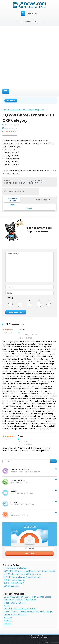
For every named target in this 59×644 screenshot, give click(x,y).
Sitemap (44, 640)
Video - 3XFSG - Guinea (15, 603)
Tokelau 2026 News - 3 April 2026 (20, 600)
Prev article (17, 191)
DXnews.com (42, 638)
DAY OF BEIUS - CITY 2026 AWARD (20, 609)
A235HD (8, 618)
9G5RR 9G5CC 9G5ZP (14, 583)
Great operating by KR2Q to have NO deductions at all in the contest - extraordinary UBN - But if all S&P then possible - (26, 449)
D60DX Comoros (12, 586)
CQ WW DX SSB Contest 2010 (13, 110)
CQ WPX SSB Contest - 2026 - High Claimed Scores (27, 597)
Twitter (36, 22)
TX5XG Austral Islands (14, 580)
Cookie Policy (42, 643)
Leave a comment (10, 135)
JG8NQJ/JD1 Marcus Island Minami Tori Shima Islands (29, 571)
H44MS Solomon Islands (15, 568)
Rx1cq (42, 110)
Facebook (41, 22)
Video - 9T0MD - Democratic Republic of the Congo (28, 612)
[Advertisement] (29, 57)
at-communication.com (38, 635)
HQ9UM (8, 624)
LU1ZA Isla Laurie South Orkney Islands (22, 574)
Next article (43, 200)
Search (54, 461)
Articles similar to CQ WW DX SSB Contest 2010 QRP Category (25, 182)
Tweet (29, 208)
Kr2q (37, 110)
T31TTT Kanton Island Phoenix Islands (22, 577)
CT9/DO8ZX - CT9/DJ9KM (16, 615)
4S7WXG (8, 621)
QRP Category (29, 110)
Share (12, 205)
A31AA (7, 606)
